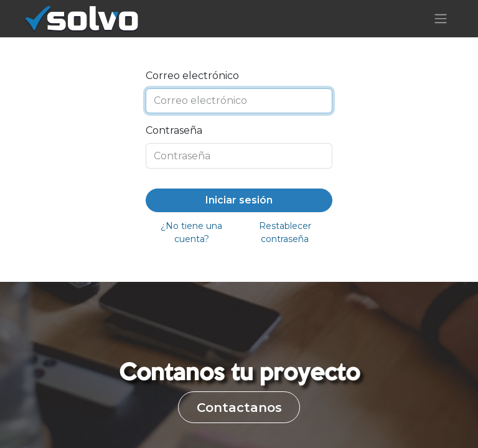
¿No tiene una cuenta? (191, 232)
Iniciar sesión (239, 200)
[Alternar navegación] (441, 19)
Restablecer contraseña (285, 232)
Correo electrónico (192, 76)
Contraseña (174, 130)
